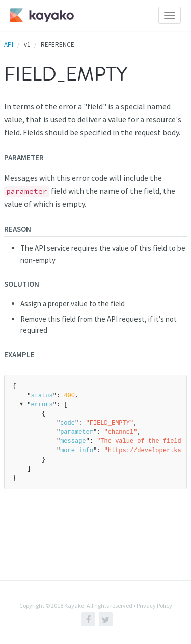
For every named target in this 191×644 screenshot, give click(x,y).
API (9, 45)
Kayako (74, 606)
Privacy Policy (154, 606)
